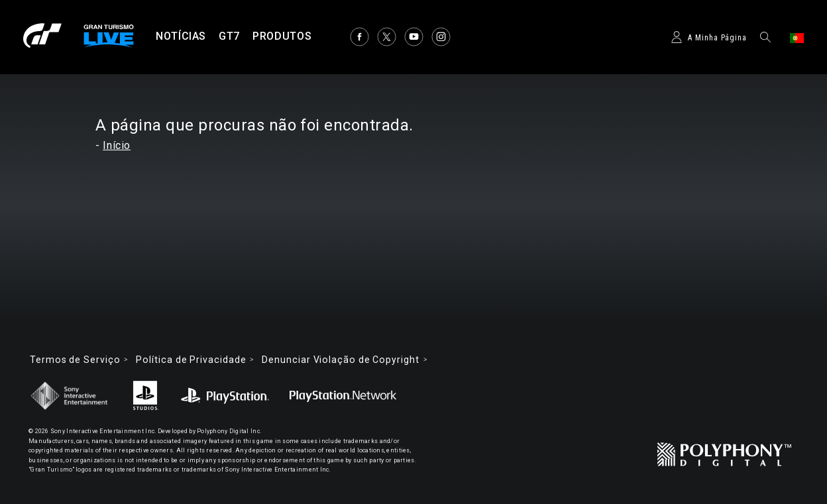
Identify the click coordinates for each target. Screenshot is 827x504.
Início (117, 145)
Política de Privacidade (191, 360)
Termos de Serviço (75, 360)
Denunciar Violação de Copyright (340, 360)
